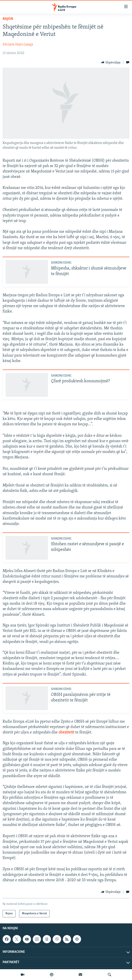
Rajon (8, 19)
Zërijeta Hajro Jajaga (18, 45)
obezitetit (66, 732)
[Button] (111, 62)
